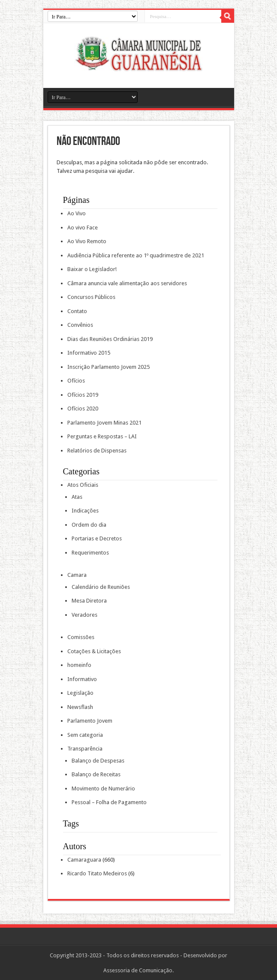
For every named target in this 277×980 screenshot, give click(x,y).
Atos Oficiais (83, 485)
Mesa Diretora (89, 601)
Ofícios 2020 (83, 409)
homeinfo (79, 665)
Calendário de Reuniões (101, 587)
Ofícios (76, 381)
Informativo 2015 (89, 353)
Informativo (82, 679)
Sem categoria (85, 735)
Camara (77, 575)
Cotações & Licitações (94, 651)
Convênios (80, 325)
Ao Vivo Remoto (87, 241)
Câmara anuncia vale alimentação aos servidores (127, 283)
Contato (77, 311)
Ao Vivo (77, 213)
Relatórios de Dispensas (97, 451)
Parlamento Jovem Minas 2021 (104, 423)
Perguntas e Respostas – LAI (102, 436)
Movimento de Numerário (103, 789)
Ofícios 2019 (83, 395)
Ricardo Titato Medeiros (97, 873)
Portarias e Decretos (97, 538)
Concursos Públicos (91, 297)
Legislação (80, 693)
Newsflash (80, 707)
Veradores (84, 615)
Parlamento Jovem (90, 721)
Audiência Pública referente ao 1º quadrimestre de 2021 (136, 255)
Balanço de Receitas (96, 774)
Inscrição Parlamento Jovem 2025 (108, 367)
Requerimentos (90, 553)
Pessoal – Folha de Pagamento (109, 802)
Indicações (85, 511)
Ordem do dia (89, 525)
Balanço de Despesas (98, 761)
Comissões (81, 637)
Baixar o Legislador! (92, 269)
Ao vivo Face (83, 228)
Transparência (85, 749)
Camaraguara (84, 860)
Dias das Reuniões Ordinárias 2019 (110, 339)
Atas (77, 497)
